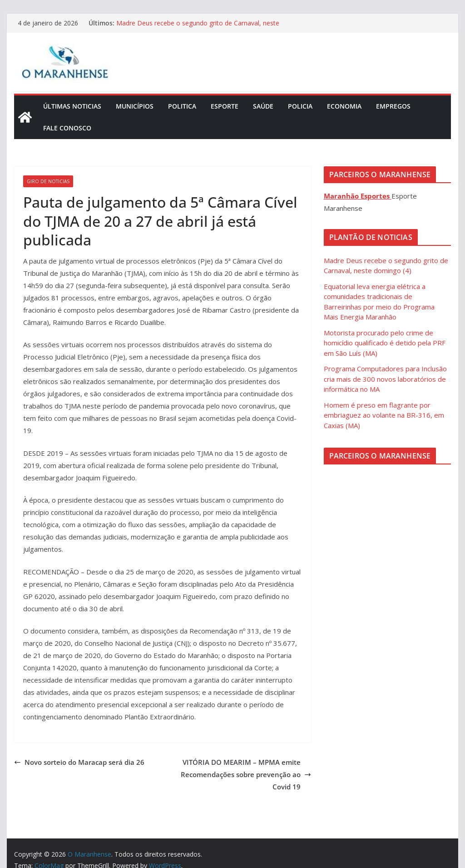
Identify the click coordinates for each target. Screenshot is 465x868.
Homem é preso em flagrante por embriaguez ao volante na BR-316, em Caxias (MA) (384, 415)
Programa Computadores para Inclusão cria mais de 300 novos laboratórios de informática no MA (385, 379)
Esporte (225, 106)
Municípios (135, 106)
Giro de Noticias (48, 181)
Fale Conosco (67, 128)
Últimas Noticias (72, 106)
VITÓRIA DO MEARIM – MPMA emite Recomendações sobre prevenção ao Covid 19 (246, 774)
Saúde (263, 106)
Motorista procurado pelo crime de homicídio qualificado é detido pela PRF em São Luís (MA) (385, 343)
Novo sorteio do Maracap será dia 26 (79, 762)
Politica (182, 106)
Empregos (393, 106)
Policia (300, 106)
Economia (344, 106)
